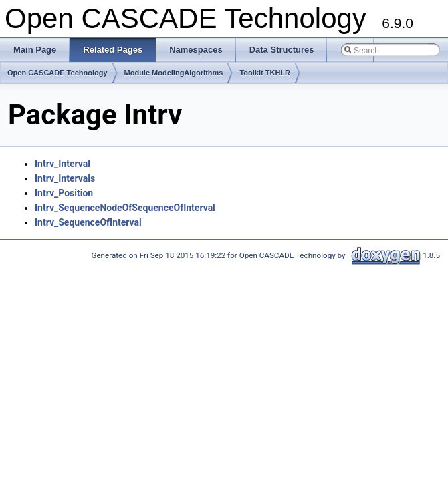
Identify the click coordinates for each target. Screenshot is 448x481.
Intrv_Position (64, 193)
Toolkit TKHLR (265, 73)
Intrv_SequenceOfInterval (88, 222)
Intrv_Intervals (65, 178)
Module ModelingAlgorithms (174, 73)
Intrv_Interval (63, 164)
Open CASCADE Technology (58, 73)
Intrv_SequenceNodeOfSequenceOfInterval (125, 208)
